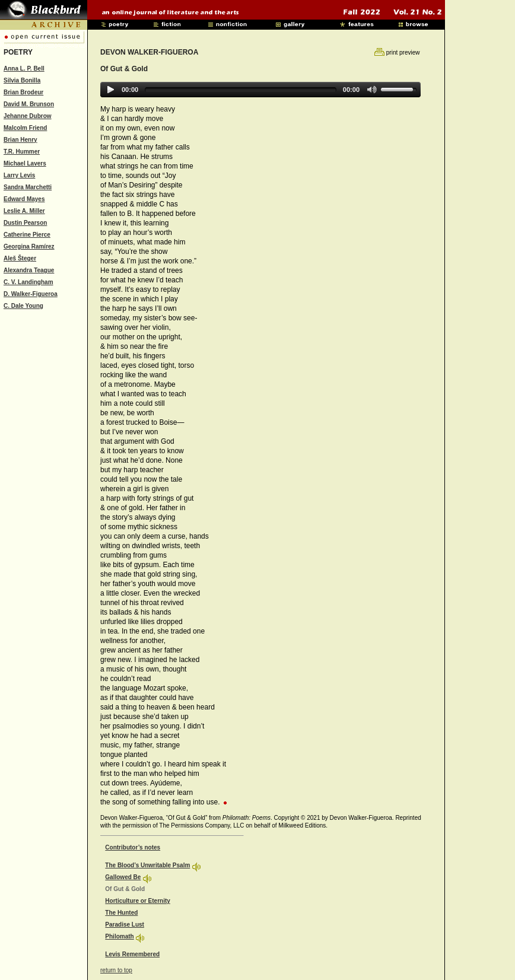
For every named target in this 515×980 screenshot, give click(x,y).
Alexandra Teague (29, 270)
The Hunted (121, 913)
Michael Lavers (25, 163)
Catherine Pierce (27, 235)
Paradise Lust (125, 925)
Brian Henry (20, 140)
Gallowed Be (123, 877)
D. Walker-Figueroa (31, 294)
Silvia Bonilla (22, 80)
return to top (116, 970)
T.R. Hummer (22, 152)
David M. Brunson (29, 104)
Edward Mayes (24, 199)
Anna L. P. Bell (24, 69)
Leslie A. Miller (24, 211)
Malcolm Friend (25, 128)
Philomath (119, 936)
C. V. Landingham (28, 282)
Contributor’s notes (133, 847)
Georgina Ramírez (29, 246)
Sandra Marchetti (28, 187)
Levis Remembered (132, 954)
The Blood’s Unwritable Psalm (147, 865)
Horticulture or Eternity (137, 901)
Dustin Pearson (25, 223)
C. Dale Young (23, 306)
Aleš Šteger (20, 258)
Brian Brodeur (23, 92)
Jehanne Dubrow (28, 116)
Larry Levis (19, 175)
